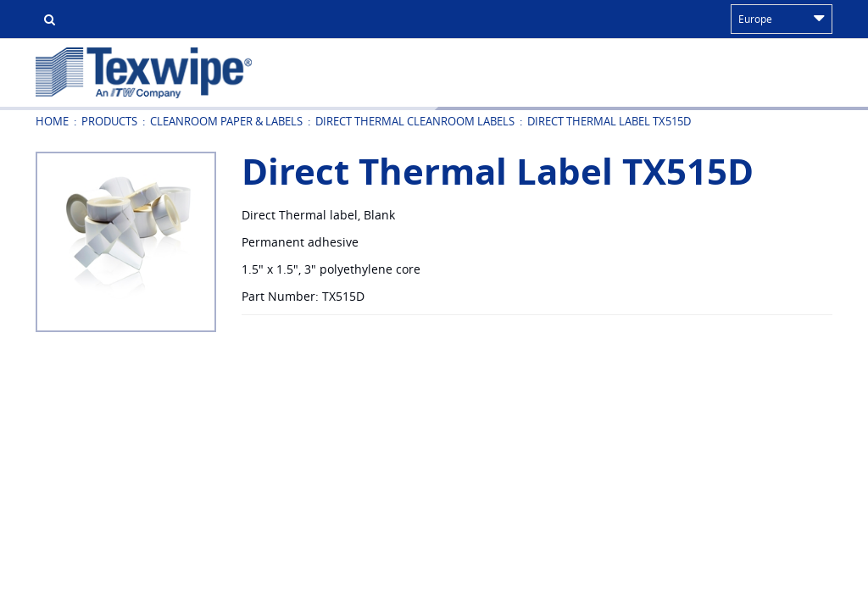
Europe (782, 19)
